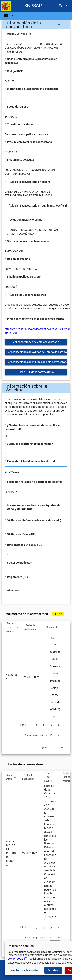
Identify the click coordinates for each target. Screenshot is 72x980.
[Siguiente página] (51, 725)
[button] (36, 25)
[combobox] (55, 735)
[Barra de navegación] (9, 15)
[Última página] (59, 725)
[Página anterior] (44, 725)
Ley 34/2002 (18, 959)
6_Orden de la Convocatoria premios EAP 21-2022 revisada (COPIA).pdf (56, 681)
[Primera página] (36, 725)
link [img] (53, 638)
